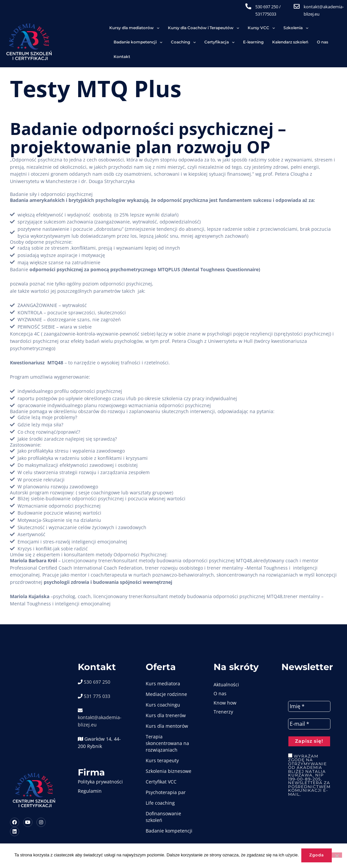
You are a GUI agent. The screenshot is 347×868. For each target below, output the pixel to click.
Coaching (325, 28)
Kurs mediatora (166, 674)
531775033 (272, 14)
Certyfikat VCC (164, 772)
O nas (170, 42)
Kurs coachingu (166, 695)
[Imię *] (312, 697)
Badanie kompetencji (279, 28)
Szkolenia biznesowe (172, 761)
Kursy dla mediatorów (72, 28)
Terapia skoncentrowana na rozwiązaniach (170, 734)
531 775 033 (99, 687)
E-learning (101, 42)
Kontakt (192, 42)
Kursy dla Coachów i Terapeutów (142, 28)
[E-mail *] (312, 715)
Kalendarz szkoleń (138, 42)
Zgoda (318, 856)
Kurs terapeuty (165, 751)
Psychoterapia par (169, 783)
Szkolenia (234, 28)
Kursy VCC (199, 28)
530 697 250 (273, 7)
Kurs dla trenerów (169, 706)
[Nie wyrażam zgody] (337, 855)
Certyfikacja (67, 42)
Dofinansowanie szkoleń (166, 807)
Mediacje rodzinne (169, 684)
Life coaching (163, 793)
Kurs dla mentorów (170, 716)
